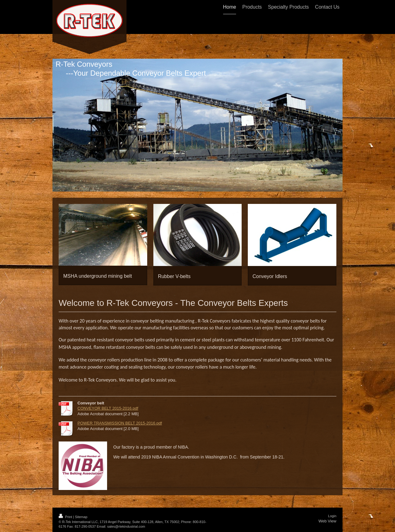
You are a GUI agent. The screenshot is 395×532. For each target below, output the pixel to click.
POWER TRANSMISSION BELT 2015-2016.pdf (120, 420)
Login (332, 513)
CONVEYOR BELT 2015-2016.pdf (108, 405)
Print (66, 514)
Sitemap (81, 514)
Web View (327, 518)
